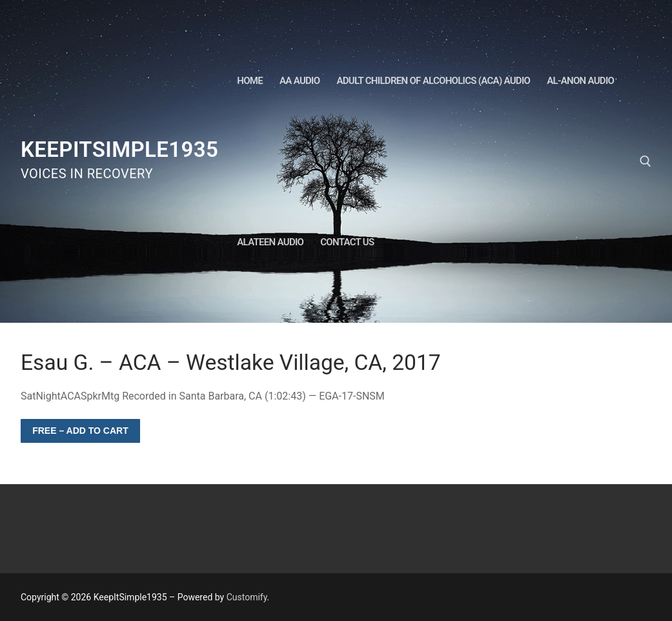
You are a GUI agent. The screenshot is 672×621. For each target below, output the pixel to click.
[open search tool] (646, 161)
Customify (247, 597)
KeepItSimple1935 (119, 149)
